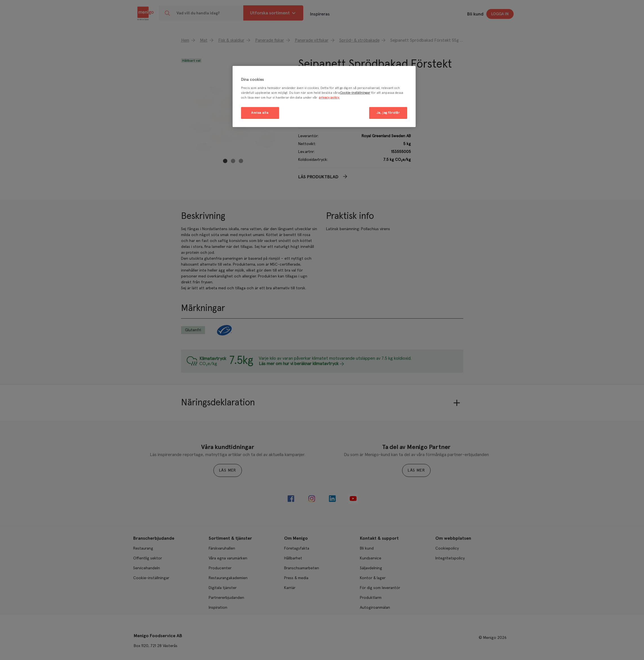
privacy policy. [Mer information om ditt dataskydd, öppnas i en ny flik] (329, 98)
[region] (324, 96)
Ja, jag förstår (388, 113)
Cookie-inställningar (355, 93)
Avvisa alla (260, 113)
